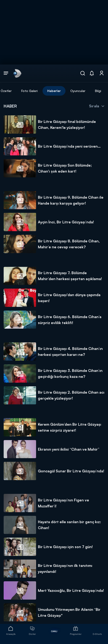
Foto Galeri (29, 91)
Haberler (54, 91)
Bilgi (98, 91)
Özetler (6, 91)
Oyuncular (78, 91)
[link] (17, 73)
